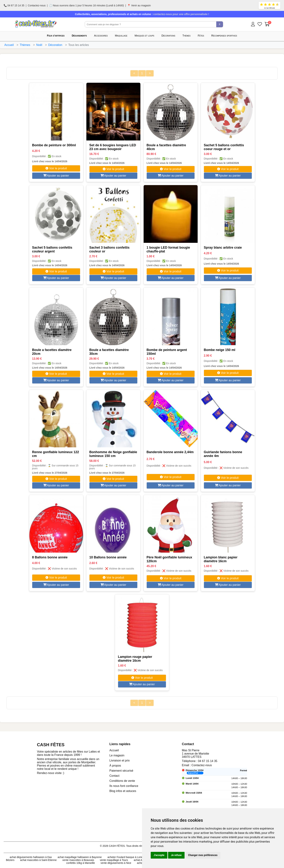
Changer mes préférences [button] (203, 855)
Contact (114, 776)
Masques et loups (144, 36)
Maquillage (121, 36)
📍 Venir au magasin (139, 5)
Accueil (9, 45)
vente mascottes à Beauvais (78, 860)
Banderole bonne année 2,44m (170, 452)
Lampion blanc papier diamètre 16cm (221, 559)
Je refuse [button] (176, 855)
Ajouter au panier (56, 176)
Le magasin (117, 755)
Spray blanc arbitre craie (223, 248)
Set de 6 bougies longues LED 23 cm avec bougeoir (113, 147)
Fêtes (201, 36)
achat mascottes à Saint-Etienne (38, 860)
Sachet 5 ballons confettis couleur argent (52, 249)
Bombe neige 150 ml (220, 350)
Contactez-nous (37, 5)
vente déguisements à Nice (116, 863)
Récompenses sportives (224, 36)
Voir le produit (56, 168)
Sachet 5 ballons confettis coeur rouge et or (224, 147)
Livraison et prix (120, 760)
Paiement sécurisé (121, 771)
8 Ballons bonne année (50, 557)
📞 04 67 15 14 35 (14, 5)
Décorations (168, 36)
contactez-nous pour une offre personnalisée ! (181, 14)
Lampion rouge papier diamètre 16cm (135, 659)
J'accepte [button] (159, 855)
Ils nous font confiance (124, 786)
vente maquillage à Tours (114, 860)
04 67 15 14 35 (208, 761)
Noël (39, 45)
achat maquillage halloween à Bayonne (80, 857)
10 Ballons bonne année (108, 557)
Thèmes (186, 36)
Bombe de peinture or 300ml (54, 145)
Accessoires (101, 36)
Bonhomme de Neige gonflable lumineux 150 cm (113, 454)
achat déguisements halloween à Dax (31, 857)
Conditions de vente (122, 781)
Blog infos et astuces (123, 791)
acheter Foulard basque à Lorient (126, 857)
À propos (115, 766)
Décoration (55, 45)
